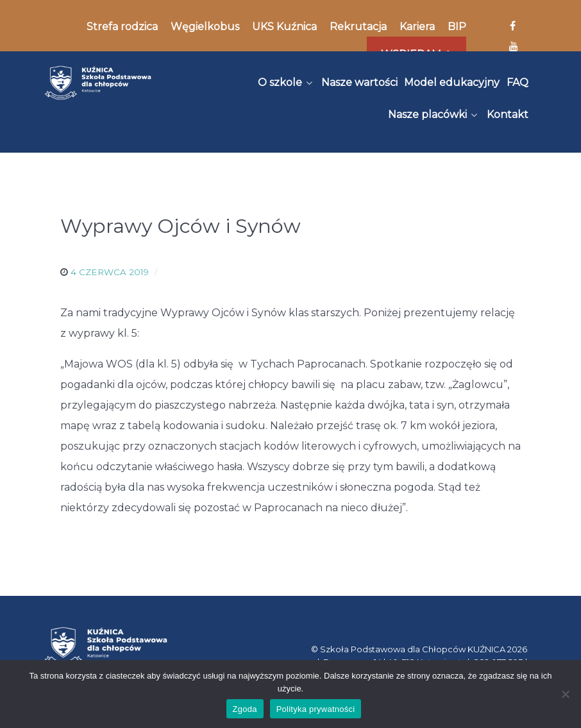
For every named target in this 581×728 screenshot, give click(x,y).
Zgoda (245, 709)
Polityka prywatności (316, 709)
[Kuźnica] (98, 83)
